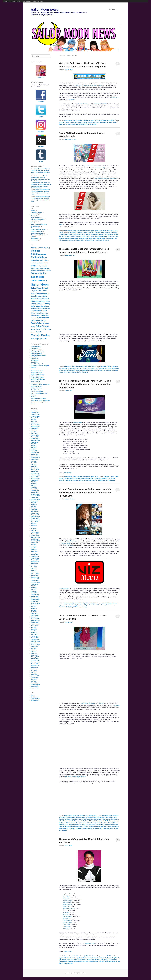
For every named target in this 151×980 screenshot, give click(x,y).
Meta (32, 223)
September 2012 (35, 666)
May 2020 (34, 506)
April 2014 (34, 633)
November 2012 (35, 662)
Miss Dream (34, 357)
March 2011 (34, 683)
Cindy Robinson (114, 815)
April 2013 (34, 653)
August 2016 (34, 584)
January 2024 (35, 437)
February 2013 (35, 657)
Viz (96, 480)
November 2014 (35, 620)
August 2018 (34, 543)
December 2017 (35, 556)
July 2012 (34, 669)
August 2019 (34, 522)
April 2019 (34, 529)
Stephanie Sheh (63, 240)
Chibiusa (107, 233)
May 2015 (34, 610)
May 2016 (34, 589)
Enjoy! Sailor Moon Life (37, 352)
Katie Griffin (40, 261)
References (68, 366)
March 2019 (34, 530)
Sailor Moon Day (100, 168)
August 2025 (34, 418)
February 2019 (35, 532)
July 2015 (34, 607)
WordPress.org (35, 700)
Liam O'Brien (82, 960)
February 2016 (35, 595)
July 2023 (34, 444)
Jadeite (102, 817)
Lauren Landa (103, 235)
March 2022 (34, 468)
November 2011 (35, 676)
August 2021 (34, 480)
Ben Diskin (105, 815)
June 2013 (34, 650)
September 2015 (35, 603)
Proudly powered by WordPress (75, 973)
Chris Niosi (114, 233)
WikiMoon (34, 397)
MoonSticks (34, 362)
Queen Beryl (79, 819)
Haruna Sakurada (91, 817)
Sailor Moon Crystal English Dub (75, 480)
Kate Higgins (92, 122)
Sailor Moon (111, 236)
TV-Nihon (34, 395)
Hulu (98, 817)
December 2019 (35, 515)
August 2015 (34, 605)
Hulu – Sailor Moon (36, 353)
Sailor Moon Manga (36, 231)
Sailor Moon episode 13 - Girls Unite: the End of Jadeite (75, 821)
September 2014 (35, 624)
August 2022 (34, 459)
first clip (101, 703)
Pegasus (68, 236)
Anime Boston (77, 423)
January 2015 (35, 617)
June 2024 (34, 430)
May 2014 (34, 631)
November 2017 (35, 558)
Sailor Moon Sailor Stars (81, 962)
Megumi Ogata (66, 543)
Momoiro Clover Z (42, 266)
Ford (77, 368)
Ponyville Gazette (27, 1)
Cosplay (33, 216)
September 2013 (35, 645)
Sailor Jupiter (112, 122)
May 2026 (34, 411)
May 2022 (34, 465)
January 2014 (35, 638)
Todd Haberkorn (98, 829)
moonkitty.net (35, 360)
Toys (32, 237)
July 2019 (34, 523)
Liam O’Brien (67, 925)
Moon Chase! (35, 359)
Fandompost (68, 473)
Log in (33, 695)
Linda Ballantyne (42, 263)
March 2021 (34, 489)
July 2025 (34, 420)
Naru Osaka (71, 819)
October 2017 (35, 560)
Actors (33, 211)
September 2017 (35, 562)
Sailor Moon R (76, 370)
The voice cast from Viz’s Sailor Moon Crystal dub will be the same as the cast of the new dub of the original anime (85, 384)
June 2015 (34, 608)
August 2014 (34, 626)
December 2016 (35, 577)
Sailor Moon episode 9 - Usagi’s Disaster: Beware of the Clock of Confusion (92, 827)
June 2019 (34, 525)
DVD (45, 257)
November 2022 (35, 458)
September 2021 (35, 478)
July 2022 (34, 461)
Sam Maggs (115, 97)
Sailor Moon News (38, 1)
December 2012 (35, 660)
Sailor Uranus (97, 238)
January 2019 (35, 534)
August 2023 (34, 442)
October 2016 (35, 581)
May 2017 (34, 569)
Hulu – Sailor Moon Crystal (38, 355)
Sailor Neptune (80, 238)
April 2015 (34, 612)
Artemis (34, 248)
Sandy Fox (114, 238)
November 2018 (35, 537)
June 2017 (34, 567)
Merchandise (35, 221)
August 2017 (34, 563)
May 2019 (34, 527)
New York (62, 236)
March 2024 (34, 433)
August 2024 (34, 428)
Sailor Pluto (36, 320)
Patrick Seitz (66, 929)
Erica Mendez (86, 235)
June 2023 (34, 446)
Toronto (39, 332)
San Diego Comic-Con (82, 124)
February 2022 (35, 470)
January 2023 (35, 454)
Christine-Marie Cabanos (66, 235)
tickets (61, 224)
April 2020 (34, 508)
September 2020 (35, 499)
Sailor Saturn (89, 238)
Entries (34, 697)
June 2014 (34, 629)
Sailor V (33, 327)
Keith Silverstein (67, 916)
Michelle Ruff (104, 122)
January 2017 (35, 575)
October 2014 (35, 622)
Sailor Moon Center (36, 373)
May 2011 (34, 681)
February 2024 (35, 435)
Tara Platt (66, 914)
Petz (97, 368)
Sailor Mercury (63, 124)
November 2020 (35, 496)
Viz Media (70, 545)
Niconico (33, 367)
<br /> (89, 799)
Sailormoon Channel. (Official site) (40, 385)
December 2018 (35, 536)
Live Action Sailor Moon (38, 219)
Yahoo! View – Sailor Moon (38, 398)
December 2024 (35, 425)
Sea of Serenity (35, 390)
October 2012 (35, 664)
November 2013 (35, 641)
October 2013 (35, 643)
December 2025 (35, 414)
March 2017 (34, 572)
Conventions (68, 121)
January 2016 (35, 596)
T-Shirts (44, 329)
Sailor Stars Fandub (36, 383)
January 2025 (35, 423)
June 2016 (34, 588)
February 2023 (35, 453)
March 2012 (34, 674)
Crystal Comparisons (37, 350)
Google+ (41, 147)
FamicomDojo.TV (15, 1)
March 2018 (34, 551)
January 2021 (35, 492)
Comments (35, 699)
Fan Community (35, 217)
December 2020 (35, 494)
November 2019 (35, 517)
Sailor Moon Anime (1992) (107, 121)
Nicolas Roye (66, 918)
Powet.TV (6, 1)
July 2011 (34, 679)
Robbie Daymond (76, 236)
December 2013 (35, 640)
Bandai (40, 248)
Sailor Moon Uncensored (38, 379)
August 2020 (34, 501)
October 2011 (35, 678)
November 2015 (35, 600)
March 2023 (34, 451)
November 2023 (35, 440)
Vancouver (62, 607)
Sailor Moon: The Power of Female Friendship (89, 85)
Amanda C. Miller (64, 122)
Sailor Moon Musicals (37, 233)
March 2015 (34, 614)
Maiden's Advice (113, 235)
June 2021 (34, 484)
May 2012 (34, 672)
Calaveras (115, 366)
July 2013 (34, 648)
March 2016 (34, 593)
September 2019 (35, 520)
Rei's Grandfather (88, 819)
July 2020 (34, 503)
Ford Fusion (83, 368)
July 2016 (34, 586)
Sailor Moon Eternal (38, 306)
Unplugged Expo (90, 943)
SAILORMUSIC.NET (36, 388)
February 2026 (35, 413)
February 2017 (35, 574)
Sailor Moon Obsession (37, 376)
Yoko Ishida (98, 240)
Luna (98, 122)
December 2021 (35, 473)
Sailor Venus (106, 238)
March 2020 (34, 510)
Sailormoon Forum (36, 386)
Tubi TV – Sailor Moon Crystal (39, 393)
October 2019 (35, 518)
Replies (93, 124)
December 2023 (35, 439)
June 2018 (34, 546)
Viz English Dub (89, 240)
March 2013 (34, 655)
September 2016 (35, 582)
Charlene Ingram (64, 589)
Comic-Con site (83, 104)
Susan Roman (36, 329)
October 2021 (35, 477)
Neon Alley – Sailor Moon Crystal (40, 366)
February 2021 (35, 491)
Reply (64, 830)
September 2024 (35, 426)
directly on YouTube (101, 104)
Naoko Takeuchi (40, 268)
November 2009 (35, 685)
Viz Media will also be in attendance (106, 178)
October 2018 (35, 539)
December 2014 (35, 619)
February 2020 (35, 511)
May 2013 (34, 652)
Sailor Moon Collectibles (38, 374)
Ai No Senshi (72, 233)
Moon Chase (68, 952)
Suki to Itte (72, 240)
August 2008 (34, 686)
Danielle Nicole (80, 817)
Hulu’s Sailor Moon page (88, 703)
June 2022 (34, 463)
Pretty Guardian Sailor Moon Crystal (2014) (85, 121)
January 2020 (35, 513)
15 (118, 64)
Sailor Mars (94, 236)
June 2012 (34, 671)
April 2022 (34, 466)
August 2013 (34, 647)
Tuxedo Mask (80, 240)
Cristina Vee (78, 235)
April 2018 (34, 550)
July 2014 (34, 627)
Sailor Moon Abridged (37, 371)
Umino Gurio (107, 829)
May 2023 (34, 447)
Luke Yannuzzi (35, 183)
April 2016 (34, 591)
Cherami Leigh (99, 233)
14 (118, 381)
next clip (117, 705)
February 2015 (35, 615)
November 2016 (35, 579)
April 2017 (34, 570)
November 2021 (35, 475)
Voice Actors (92, 366)
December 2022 (35, 456)
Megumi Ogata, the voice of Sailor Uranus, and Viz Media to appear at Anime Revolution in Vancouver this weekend (85, 492)
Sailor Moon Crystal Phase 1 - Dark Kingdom (40, 293)
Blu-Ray (47, 248)
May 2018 (34, 548)
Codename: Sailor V (36, 212)
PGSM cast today (36, 369)
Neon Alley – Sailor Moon (38, 364)
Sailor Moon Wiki (36, 381)
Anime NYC (90, 166)
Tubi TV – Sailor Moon (37, 392)
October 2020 (35, 498)
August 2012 (34, 667)
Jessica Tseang (83, 122)
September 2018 (35, 541)
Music (33, 268)
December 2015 (35, 598)
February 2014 (35, 636)
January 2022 (35, 472)
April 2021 (34, 487)
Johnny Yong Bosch (87, 479)
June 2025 (34, 421)
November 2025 (35, 416)
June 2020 (34, 504)
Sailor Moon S (37, 311)
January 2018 (35, 555)
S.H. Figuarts (47, 271)
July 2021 (34, 482)
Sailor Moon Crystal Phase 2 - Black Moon (40, 298)
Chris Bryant (71, 100)
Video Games (35, 238)
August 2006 (34, 688)
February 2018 (35, 553)
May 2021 (34, 485)
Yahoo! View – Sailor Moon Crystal (40, 400)
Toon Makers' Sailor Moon (38, 235)
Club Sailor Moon (36, 347)
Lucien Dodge (67, 927)
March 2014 (34, 634)
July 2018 (34, 544)
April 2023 (34, 449)
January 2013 (35, 659)
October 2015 (35, 601)
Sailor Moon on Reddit (37, 378)
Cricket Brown (63, 817)
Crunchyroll (34, 348)
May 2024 (34, 432)
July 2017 (34, 565)
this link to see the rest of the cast (75, 777)
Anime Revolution (71, 541)
